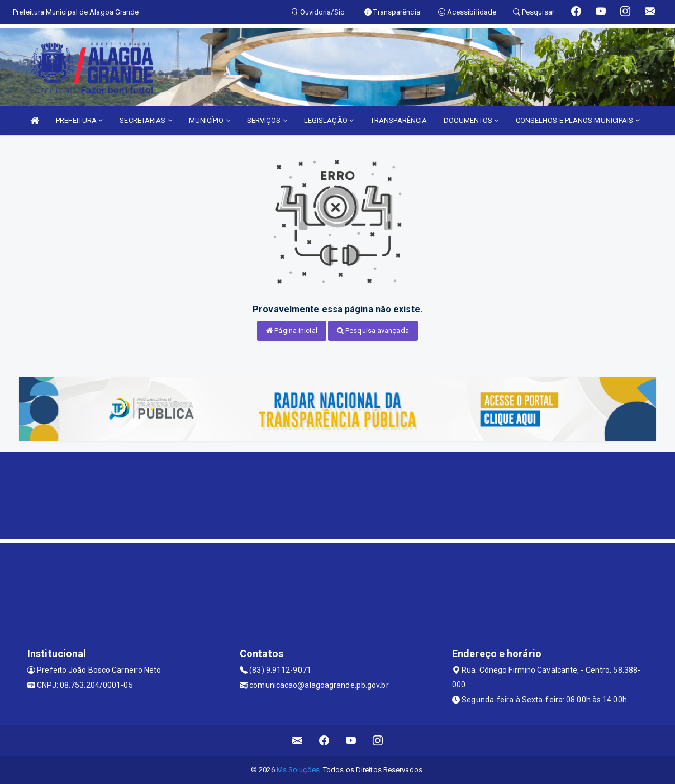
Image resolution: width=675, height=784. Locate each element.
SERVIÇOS (267, 120)
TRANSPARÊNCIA (399, 120)
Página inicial (292, 331)
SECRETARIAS (146, 120)
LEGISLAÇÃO (329, 120)
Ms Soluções (298, 770)
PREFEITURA (79, 120)
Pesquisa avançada (373, 331)
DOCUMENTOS (471, 120)
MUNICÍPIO (210, 120)
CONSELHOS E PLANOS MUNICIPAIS (578, 120)
